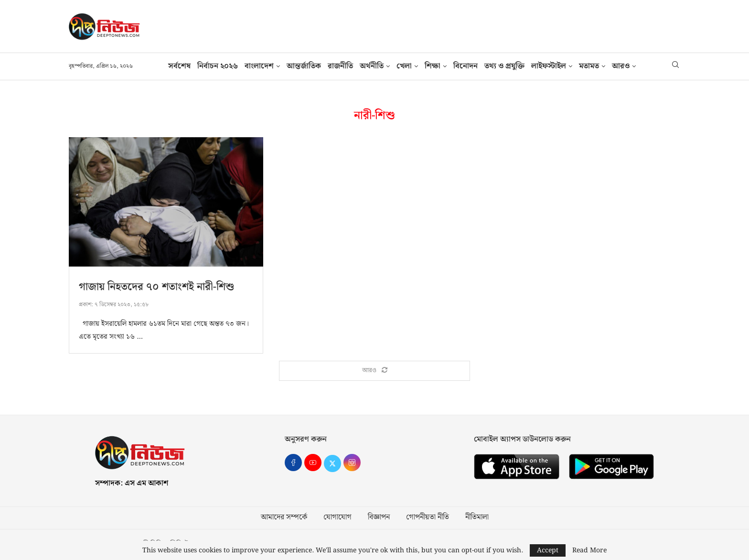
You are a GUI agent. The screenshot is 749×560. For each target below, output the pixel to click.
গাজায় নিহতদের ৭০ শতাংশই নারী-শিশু (156, 287)
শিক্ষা (433, 66)
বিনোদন (465, 66)
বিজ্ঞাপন (379, 517)
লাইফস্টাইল (549, 66)
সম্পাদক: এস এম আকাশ (132, 483)
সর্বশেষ (179, 66)
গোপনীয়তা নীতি (428, 517)
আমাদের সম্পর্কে (284, 517)
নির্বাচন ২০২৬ (218, 66)
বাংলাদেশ (259, 66)
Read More (589, 550)
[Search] (675, 66)
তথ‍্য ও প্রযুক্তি (504, 66)
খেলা (404, 66)
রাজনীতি (340, 66)
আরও (621, 66)
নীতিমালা (477, 517)
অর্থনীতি (372, 66)
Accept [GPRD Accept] (548, 550)
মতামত (589, 66)
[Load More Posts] (374, 371)
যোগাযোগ (337, 517)
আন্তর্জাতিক (304, 66)
